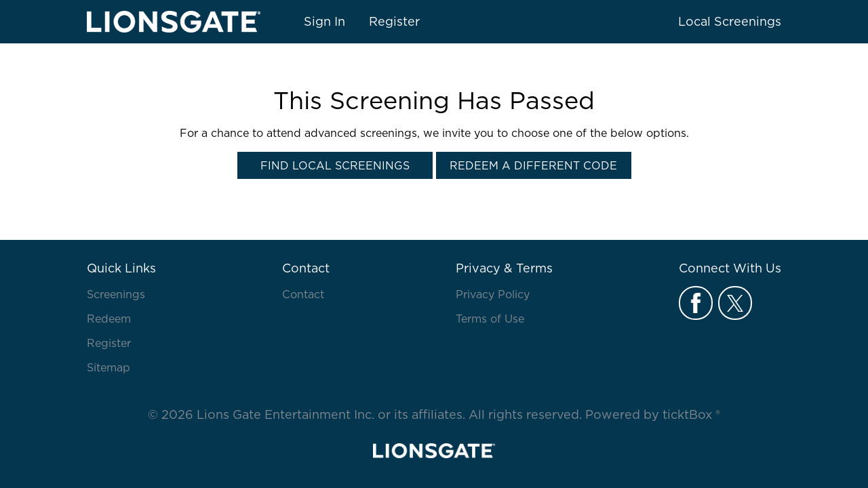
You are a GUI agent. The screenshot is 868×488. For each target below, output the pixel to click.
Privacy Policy (493, 294)
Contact (303, 294)
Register (394, 21)
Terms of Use (490, 319)
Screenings (116, 294)
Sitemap (108, 367)
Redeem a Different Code (533, 165)
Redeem (109, 319)
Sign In (324, 21)
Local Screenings (730, 21)
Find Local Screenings (335, 165)
